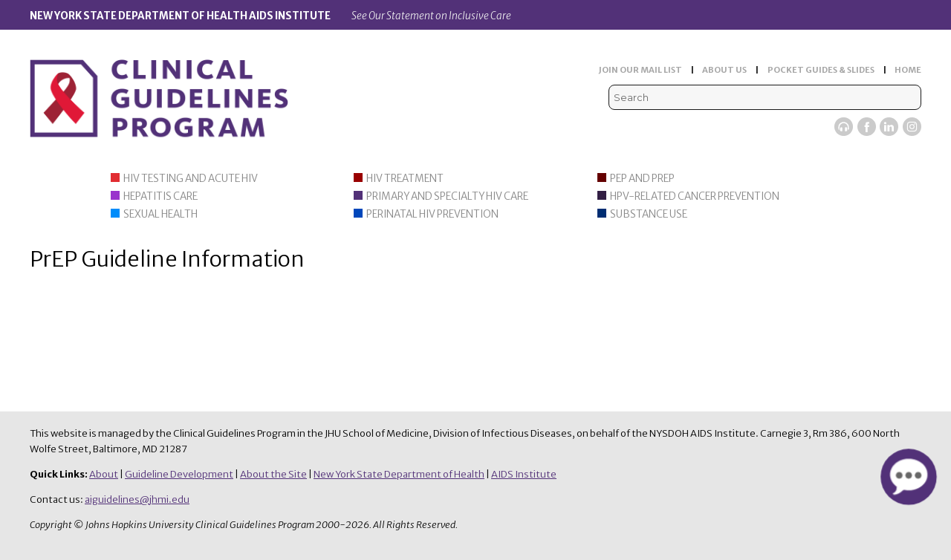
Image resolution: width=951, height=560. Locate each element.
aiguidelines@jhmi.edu (137, 499)
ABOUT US (724, 70)
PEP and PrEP (642, 179)
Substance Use (649, 214)
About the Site (273, 474)
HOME (908, 70)
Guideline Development (179, 474)
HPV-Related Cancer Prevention (695, 196)
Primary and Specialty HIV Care (447, 196)
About (104, 474)
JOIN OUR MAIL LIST (640, 70)
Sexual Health (160, 214)
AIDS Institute (524, 474)
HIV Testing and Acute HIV (191, 179)
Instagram (912, 127)
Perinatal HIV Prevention (432, 214)
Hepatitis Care (160, 196)
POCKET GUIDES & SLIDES (821, 70)
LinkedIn (889, 127)
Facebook (867, 127)
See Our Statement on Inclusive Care (431, 16)
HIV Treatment (405, 179)
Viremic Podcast (844, 127)
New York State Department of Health (399, 474)
